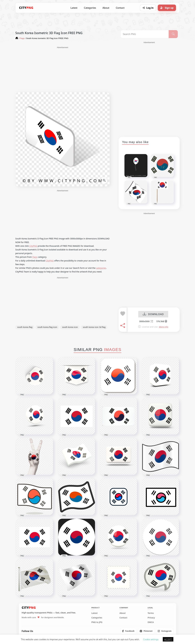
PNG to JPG (97, 622)
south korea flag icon (47, 327)
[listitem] (128, 631)
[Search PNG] (145, 34)
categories (101, 268)
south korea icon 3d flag (94, 327)
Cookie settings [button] (151, 639)
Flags (35, 257)
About (106, 8)
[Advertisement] (63, 69)
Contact (120, 8)
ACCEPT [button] (168, 639)
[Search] (173, 34)
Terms (151, 613)
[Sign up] (167, 8)
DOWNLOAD (153, 314)
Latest (74, 8)
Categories (90, 8)
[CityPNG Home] (26, 8)
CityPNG (33, 246)
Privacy (151, 618)
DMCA (151, 622)
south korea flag (25, 327)
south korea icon (70, 327)
